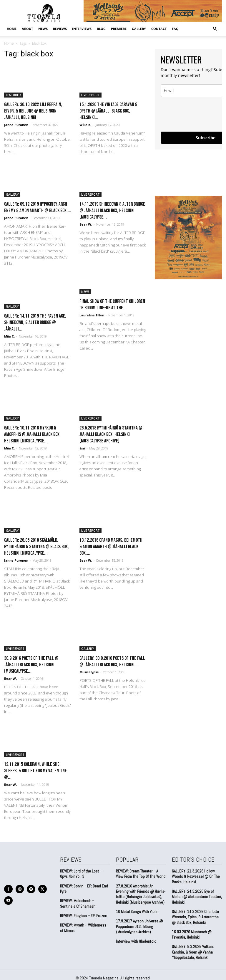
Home (12, 29)
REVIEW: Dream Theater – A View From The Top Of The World (141, 874)
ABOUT (27, 29)
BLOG (101, 29)
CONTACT (159, 29)
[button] (215, 28)
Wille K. (85, 125)
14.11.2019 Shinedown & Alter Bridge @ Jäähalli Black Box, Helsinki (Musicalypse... (112, 211)
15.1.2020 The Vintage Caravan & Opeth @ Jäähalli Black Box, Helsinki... (108, 111)
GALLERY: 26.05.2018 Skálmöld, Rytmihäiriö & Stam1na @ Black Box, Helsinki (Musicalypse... (36, 547)
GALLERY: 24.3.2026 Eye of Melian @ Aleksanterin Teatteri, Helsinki (197, 897)
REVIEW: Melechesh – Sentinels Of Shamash (78, 903)
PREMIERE (119, 29)
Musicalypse (89, 672)
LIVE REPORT (90, 95)
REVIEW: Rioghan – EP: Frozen (84, 916)
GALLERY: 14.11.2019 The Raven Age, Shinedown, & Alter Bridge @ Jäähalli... (35, 323)
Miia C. (9, 336)
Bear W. (86, 224)
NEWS (43, 29)
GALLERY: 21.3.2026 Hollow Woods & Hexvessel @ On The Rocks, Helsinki (196, 876)
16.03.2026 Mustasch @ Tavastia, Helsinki (191, 934)
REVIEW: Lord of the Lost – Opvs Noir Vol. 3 (81, 874)
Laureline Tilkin (92, 315)
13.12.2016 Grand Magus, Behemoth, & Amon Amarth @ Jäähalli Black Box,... (112, 547)
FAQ (175, 29)
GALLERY (139, 29)
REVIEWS (60, 29)
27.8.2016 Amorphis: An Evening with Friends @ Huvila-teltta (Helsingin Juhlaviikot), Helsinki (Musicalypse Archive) (141, 894)
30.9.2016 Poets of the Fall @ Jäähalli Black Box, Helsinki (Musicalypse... (31, 665)
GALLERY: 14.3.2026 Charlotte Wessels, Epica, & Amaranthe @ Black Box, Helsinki (195, 917)
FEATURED (13, 95)
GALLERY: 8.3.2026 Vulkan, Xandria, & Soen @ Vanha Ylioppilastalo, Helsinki (192, 952)
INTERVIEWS (82, 29)
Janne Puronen (16, 125)
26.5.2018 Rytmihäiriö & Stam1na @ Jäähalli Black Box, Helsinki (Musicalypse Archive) (111, 434)
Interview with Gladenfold (136, 941)
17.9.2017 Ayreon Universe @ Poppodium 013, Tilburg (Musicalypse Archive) (139, 926)
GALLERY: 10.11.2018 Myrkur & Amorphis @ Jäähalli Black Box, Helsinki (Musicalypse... (32, 434)
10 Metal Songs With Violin (137, 911)
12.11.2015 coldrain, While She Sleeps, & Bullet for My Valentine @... (35, 771)
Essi (82, 448)
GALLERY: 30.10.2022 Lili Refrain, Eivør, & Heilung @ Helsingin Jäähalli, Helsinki (33, 111)
